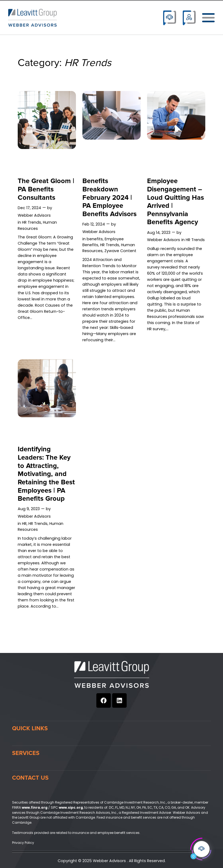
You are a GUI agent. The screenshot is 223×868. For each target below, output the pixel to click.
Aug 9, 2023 (29, 509)
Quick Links (30, 728)
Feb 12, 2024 (94, 224)
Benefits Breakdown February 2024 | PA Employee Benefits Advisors (109, 198)
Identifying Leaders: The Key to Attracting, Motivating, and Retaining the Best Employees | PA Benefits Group (46, 474)
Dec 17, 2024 (29, 208)
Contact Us (30, 778)
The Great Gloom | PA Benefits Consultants (46, 189)
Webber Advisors (34, 215)
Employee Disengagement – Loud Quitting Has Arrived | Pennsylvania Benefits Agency (176, 202)
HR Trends (32, 222)
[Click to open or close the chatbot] (202, 848)
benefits (95, 239)
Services (26, 753)
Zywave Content (120, 251)
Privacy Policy (23, 843)
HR (24, 524)
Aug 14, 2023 (159, 233)
